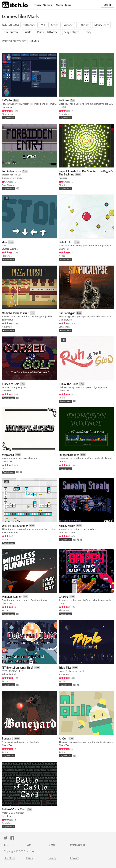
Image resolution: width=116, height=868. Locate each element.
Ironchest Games (67, 532)
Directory (9, 858)
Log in (107, 5)
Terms (29, 858)
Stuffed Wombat (10, 249)
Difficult (83, 25)
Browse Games (42, 5)
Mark (33, 16)
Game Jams (64, 5)
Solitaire (64, 100)
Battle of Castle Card (14, 809)
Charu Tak (64, 249)
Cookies (75, 858)
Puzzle (28, 32)
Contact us (78, 845)
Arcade (68, 25)
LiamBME (7, 391)
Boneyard (7, 738)
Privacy (52, 858)
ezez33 (62, 107)
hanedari (63, 178)
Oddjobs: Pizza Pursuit (15, 313)
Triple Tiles (65, 668)
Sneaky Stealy (67, 526)
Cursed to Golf (10, 384)
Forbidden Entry (11, 171)
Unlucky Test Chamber (15, 526)
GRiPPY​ (64, 597)
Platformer (29, 25)
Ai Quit (63, 738)
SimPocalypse (67, 313)
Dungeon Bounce (69, 455)
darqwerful (7, 320)
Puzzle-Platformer (48, 32)
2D (43, 25)
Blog (51, 845)
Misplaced (8, 455)
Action (54, 25)
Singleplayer (72, 32)
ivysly (62, 603)
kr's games (64, 674)
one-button (11, 32)
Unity (88, 32)
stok (4, 242)
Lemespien (7, 107)
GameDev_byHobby (12, 178)
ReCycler (7, 100)
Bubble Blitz (66, 242)
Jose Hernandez (10, 532)
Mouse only (102, 25)
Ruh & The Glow (68, 384)
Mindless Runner (12, 597)
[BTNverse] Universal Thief (17, 668)
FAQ (28, 845)
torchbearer (8, 816)
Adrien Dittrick (9, 674)
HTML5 (34, 41)
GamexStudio (66, 320)
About (8, 845)
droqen (62, 461)
